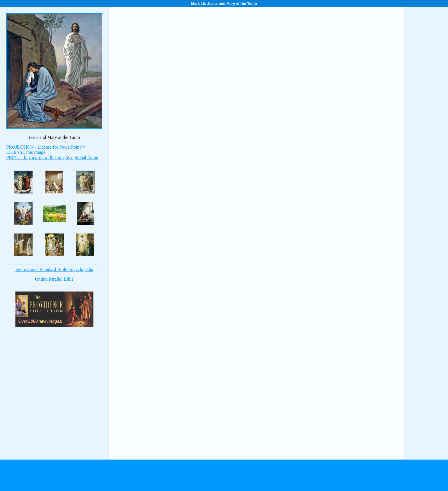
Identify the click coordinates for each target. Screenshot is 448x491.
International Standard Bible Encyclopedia (54, 269)
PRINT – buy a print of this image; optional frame (52, 157)
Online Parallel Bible (54, 279)
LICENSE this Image (26, 152)
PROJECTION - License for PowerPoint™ (46, 147)
